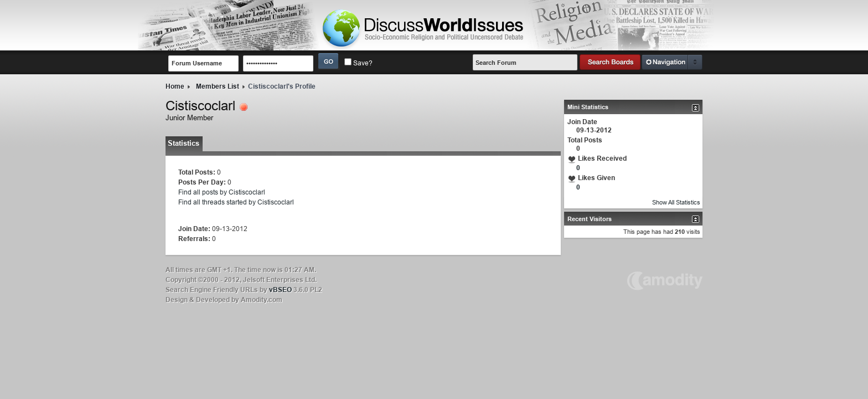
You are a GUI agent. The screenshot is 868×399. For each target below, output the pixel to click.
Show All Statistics (676, 202)
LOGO (424, 28)
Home (175, 86)
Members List (218, 86)
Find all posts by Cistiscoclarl (222, 192)
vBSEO (280, 290)
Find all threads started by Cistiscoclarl (236, 202)
